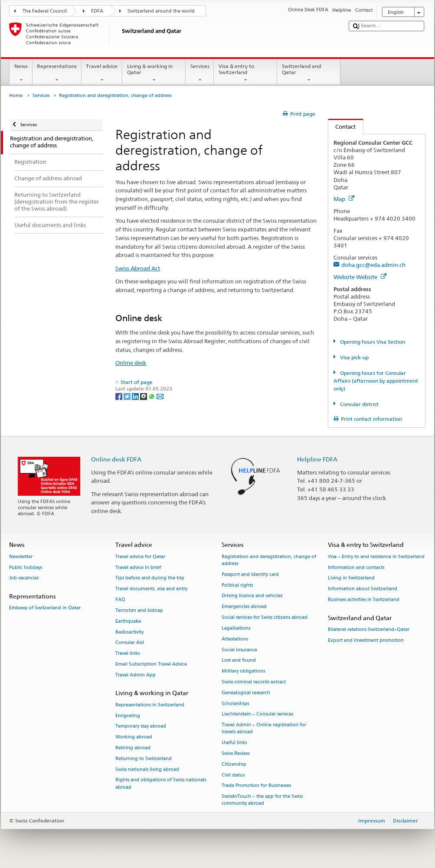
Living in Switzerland (351, 578)
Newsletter (21, 557)
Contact (342, 127)
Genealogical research (246, 693)
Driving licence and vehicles (252, 596)
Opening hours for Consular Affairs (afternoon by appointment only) (376, 381)
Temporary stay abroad (141, 727)
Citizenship (234, 764)
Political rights (237, 585)
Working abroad (134, 737)
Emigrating (128, 716)
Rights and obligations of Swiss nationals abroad (161, 784)
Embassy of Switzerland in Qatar (45, 608)
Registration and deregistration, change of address (269, 560)
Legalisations (236, 628)
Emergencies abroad (244, 607)
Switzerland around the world (161, 11)
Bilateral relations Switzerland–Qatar (369, 629)
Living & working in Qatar (154, 73)
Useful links (234, 743)
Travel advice (102, 73)
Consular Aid (130, 643)
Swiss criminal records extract (254, 682)
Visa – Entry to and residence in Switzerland (376, 557)
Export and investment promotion (366, 640)
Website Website (360, 277)
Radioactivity (129, 632)
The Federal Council (45, 11)
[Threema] (144, 396)
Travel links (128, 654)
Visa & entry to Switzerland (245, 73)
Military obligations (243, 671)
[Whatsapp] (152, 396)
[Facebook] (119, 396)
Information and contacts (356, 567)
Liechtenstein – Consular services (257, 714)
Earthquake (128, 621)
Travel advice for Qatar (140, 557)
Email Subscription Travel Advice (151, 664)
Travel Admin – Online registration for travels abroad (264, 729)
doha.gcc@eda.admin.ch (373, 265)
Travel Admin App (136, 675)
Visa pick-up (354, 357)
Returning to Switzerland (144, 759)
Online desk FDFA (116, 459)
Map (344, 199)
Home (16, 96)
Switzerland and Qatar (309, 73)
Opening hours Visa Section (372, 342)
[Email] (160, 396)
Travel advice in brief (138, 567)
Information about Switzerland (363, 589)
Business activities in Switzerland (364, 600)
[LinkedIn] (136, 396)
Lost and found (239, 661)
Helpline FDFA (317, 459)
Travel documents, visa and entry (151, 589)
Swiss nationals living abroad (147, 769)
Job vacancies (24, 578)
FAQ (120, 600)
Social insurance (239, 650)
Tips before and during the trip (150, 578)
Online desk (131, 363)
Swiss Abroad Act (138, 268)
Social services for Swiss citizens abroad (265, 617)
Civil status (233, 775)
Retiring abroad (133, 748)
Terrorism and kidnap (139, 610)
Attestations (235, 639)
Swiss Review (236, 753)
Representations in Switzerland (150, 705)
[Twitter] (128, 396)
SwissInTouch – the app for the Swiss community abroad (262, 800)
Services (200, 73)
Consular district (359, 404)
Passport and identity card (250, 574)
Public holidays (26, 567)
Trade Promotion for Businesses (256, 786)
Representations (57, 73)
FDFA (97, 11)
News (21, 73)
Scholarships (235, 704)
